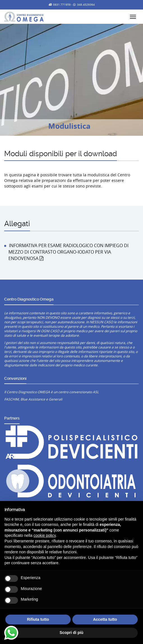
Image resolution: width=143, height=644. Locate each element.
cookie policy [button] (45, 535)
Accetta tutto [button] (105, 619)
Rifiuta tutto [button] (38, 619)
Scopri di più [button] (72, 633)
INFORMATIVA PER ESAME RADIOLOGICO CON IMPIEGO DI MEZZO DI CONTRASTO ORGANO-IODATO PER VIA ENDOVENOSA (68, 252)
